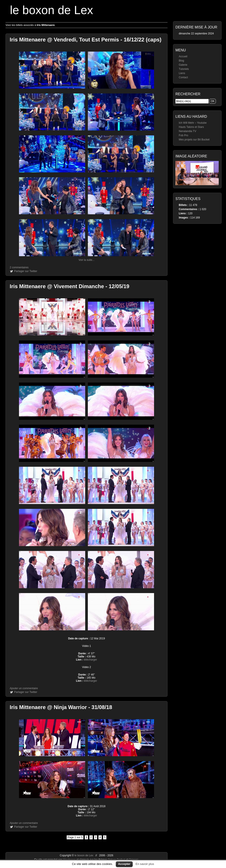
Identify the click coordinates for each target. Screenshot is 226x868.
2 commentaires (19, 267)
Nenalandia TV (187, 131)
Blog (181, 61)
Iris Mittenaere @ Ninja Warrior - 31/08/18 (61, 707)
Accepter (124, 864)
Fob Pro (184, 135)
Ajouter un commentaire (24, 688)
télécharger (90, 660)
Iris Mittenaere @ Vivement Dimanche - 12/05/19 (70, 286)
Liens (182, 73)
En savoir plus (145, 864)
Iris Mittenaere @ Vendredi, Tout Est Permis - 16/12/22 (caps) (86, 40)
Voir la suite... (87, 260)
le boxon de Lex (52, 10)
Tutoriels (184, 69)
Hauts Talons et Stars (191, 127)
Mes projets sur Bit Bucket (194, 140)
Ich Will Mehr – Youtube (193, 123)
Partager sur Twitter (26, 271)
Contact (183, 77)
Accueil (183, 56)
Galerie (183, 65)
